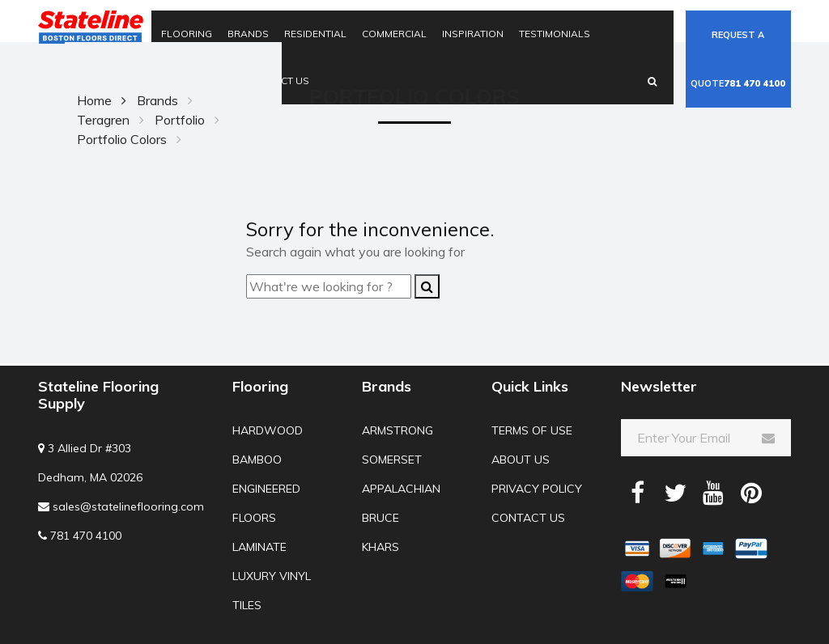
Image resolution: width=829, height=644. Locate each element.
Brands (248, 34)
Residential (315, 34)
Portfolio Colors (122, 139)
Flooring (187, 34)
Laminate (259, 547)
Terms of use (532, 430)
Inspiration (473, 34)
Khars (380, 547)
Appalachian (401, 489)
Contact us (528, 518)
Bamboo (257, 460)
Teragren (103, 120)
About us (521, 460)
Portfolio (180, 120)
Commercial (394, 34)
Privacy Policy (537, 489)
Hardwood (268, 430)
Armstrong (397, 430)
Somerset (392, 460)
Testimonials (555, 34)
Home (94, 100)
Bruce (380, 518)
